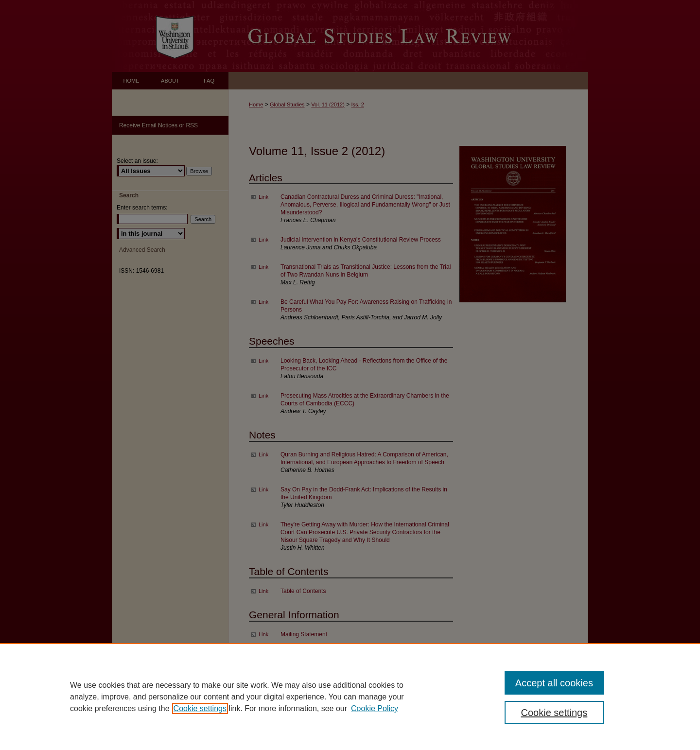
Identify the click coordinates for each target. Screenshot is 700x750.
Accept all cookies (554, 683)
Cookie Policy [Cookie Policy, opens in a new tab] (375, 708)
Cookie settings (200, 708)
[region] (350, 697)
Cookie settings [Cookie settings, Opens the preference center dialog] (554, 713)
